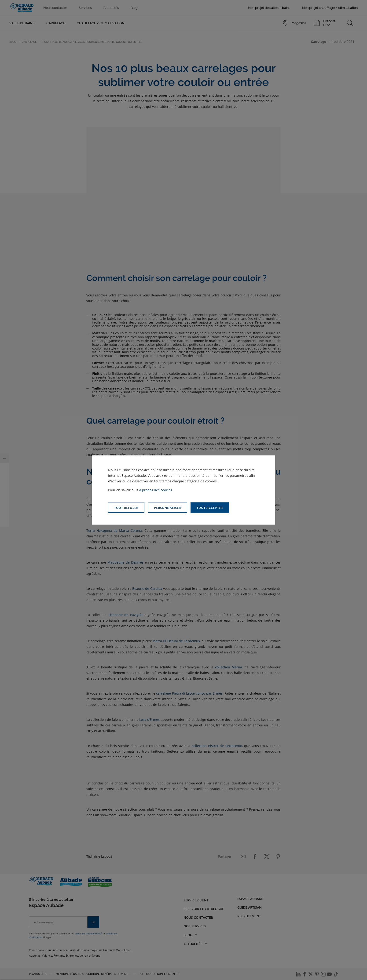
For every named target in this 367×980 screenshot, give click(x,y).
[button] (210, 508)
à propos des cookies (156, 490)
